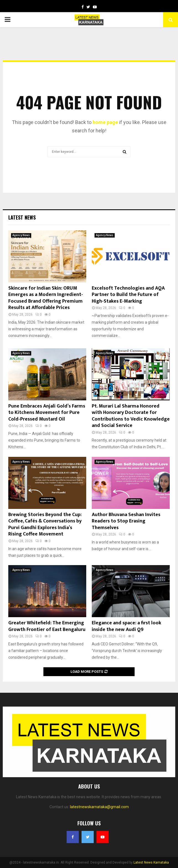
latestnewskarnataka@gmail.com (99, 807)
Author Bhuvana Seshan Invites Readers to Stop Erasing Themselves (126, 521)
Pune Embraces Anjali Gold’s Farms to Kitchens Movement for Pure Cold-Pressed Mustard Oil (47, 413)
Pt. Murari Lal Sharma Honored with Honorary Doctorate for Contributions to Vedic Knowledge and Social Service (131, 416)
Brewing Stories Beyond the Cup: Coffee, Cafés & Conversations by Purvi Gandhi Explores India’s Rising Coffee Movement (45, 524)
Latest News (22, 217)
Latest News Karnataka (151, 862)
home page (105, 122)
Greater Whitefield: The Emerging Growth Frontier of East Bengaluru (47, 626)
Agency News (21, 235)
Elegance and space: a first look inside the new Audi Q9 (126, 626)
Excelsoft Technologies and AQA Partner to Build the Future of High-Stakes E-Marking (128, 295)
